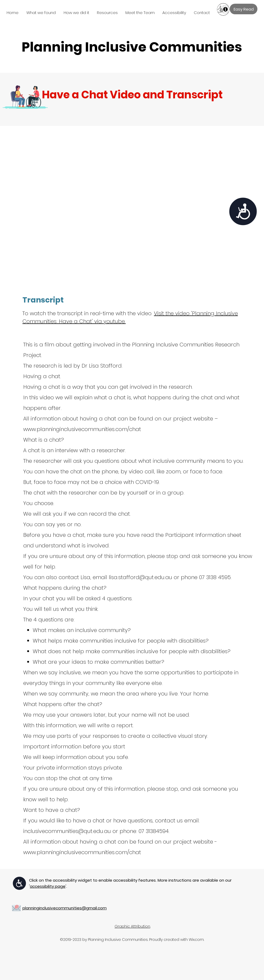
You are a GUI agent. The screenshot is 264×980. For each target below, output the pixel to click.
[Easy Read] (244, 9)
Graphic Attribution (132, 926)
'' (48, 886)
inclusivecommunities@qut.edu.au (67, 831)
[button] (42, 13)
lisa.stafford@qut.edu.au (140, 577)
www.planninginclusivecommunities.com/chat (82, 429)
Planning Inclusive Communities (132, 47)
